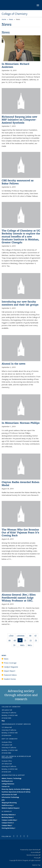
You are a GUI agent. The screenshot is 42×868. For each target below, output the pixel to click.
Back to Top (36, 865)
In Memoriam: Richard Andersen (15, 65)
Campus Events (8, 823)
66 (31, 636)
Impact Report (10, 671)
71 (26, 641)
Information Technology (10, 797)
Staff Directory (8, 805)
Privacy (37, 858)
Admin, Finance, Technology (12, 778)
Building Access (7, 781)
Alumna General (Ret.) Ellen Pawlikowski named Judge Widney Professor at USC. (19, 598)
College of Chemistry (15, 14)
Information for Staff (9, 795)
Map (3, 721)
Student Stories (10, 679)
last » (31, 645)
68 (10, 641)
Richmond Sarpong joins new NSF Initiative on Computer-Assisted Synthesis (19, 120)
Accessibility (36, 852)
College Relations (8, 784)
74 (15, 645)
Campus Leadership (9, 820)
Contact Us (6, 786)
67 (36, 636)
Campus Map (7, 825)
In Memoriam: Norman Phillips (21, 423)
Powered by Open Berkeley (30, 850)
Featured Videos (10, 675)
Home (4, 19)
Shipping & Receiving (9, 803)
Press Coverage (10, 663)
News (11, 19)
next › (23, 645)
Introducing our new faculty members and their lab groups (20, 303)
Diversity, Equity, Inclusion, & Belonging (16, 789)
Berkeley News (8, 817)
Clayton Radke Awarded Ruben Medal (20, 483)
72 (31, 641)
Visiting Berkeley (8, 828)
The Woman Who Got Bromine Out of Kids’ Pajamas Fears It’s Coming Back (20, 532)
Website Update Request (11, 808)
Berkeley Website (9, 815)
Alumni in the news (13, 364)
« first (12, 635)
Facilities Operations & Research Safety (16, 792)
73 (37, 641)
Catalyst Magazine (11, 667)
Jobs (3, 800)
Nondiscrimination (33, 855)
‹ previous (21, 635)
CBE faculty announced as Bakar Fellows (18, 182)
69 (16, 641)
